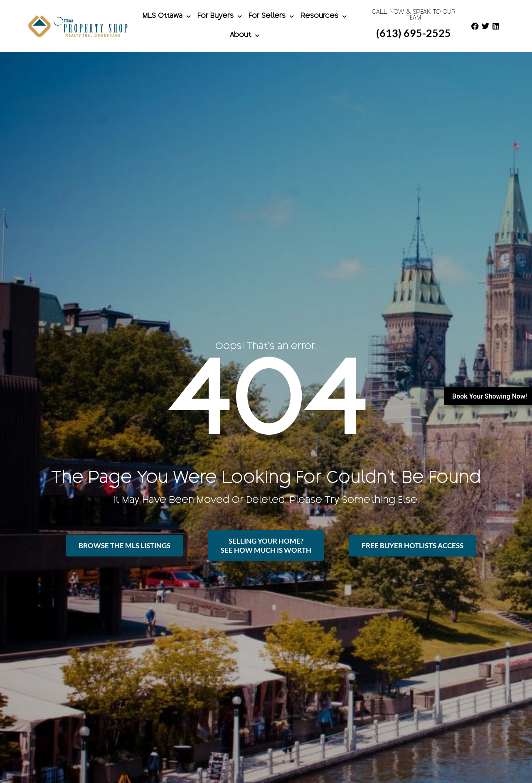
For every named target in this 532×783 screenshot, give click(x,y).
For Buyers (220, 16)
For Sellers (271, 16)
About (245, 36)
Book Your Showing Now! (490, 396)
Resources (324, 16)
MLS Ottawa (167, 16)
